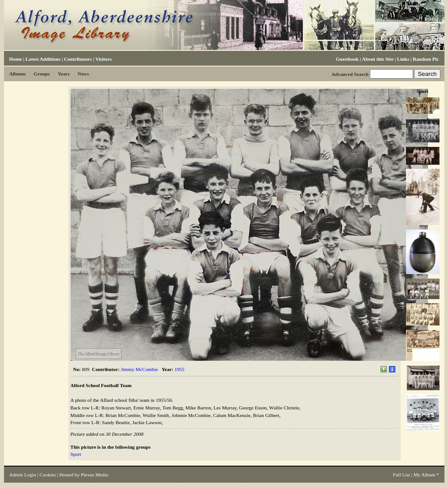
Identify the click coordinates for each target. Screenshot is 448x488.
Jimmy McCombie (139, 369)
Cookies (48, 475)
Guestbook (347, 59)
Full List (402, 475)
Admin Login (23, 475)
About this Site (377, 59)
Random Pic (426, 59)
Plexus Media (94, 475)
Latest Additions (43, 59)
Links (403, 59)
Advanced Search (350, 74)
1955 (180, 369)
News (83, 74)
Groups (42, 74)
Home (16, 59)
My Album (425, 475)
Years (64, 74)
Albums (18, 74)
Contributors (78, 59)
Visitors (103, 59)
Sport (76, 454)
